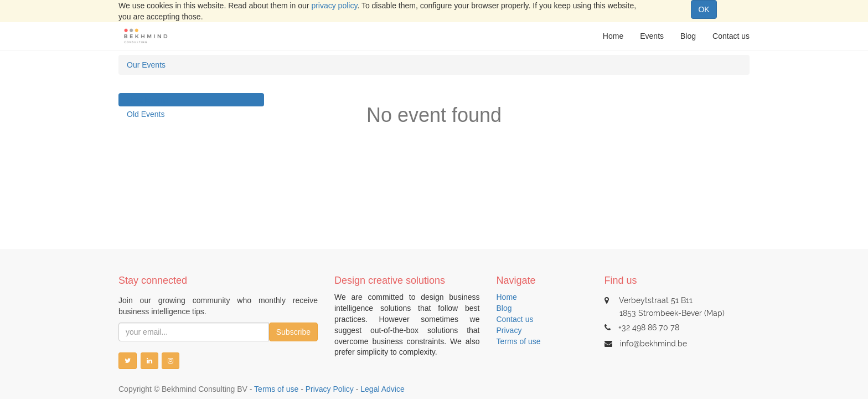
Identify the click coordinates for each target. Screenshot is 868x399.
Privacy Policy (330, 389)
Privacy (509, 330)
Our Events (146, 65)
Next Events (148, 100)
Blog (504, 308)
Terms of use (519, 341)
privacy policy (334, 6)
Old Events (146, 114)
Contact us (515, 319)
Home (507, 297)
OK (704, 9)
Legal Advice (382, 389)
